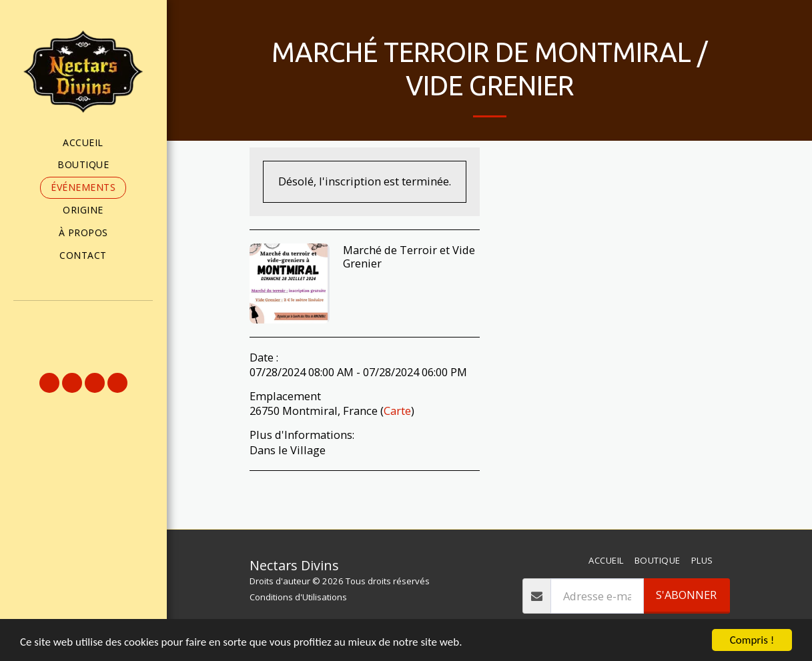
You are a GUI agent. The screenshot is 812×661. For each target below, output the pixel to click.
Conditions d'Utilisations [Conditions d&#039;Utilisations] (298, 597)
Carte (397, 411)
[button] (83, 319)
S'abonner (686, 595)
